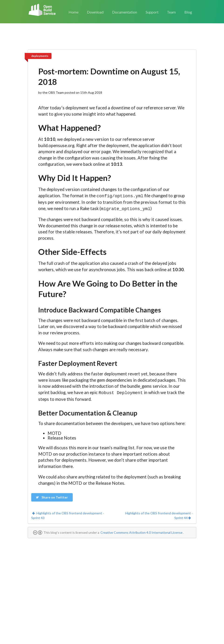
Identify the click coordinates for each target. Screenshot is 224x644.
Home (74, 12)
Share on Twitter (52, 496)
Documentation (125, 12)
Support (152, 12)
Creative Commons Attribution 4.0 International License (141, 531)
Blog (188, 12)
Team (171, 12)
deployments (40, 56)
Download (95, 12)
